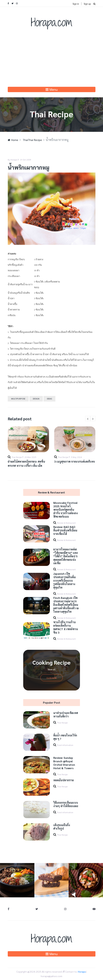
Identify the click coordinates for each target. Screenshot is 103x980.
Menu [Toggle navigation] (52, 89)
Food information (65, 745)
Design (36, 399)
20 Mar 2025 (30, 457)
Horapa (82, 972)
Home (13, 140)
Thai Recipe (17, 457)
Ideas (49, 399)
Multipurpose (18, 399)
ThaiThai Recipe (32, 140)
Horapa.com (52, 22)
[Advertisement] (52, 61)
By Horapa (12, 160)
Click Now (51, 678)
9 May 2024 (76, 457)
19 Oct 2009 (25, 160)
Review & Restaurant (66, 523)
